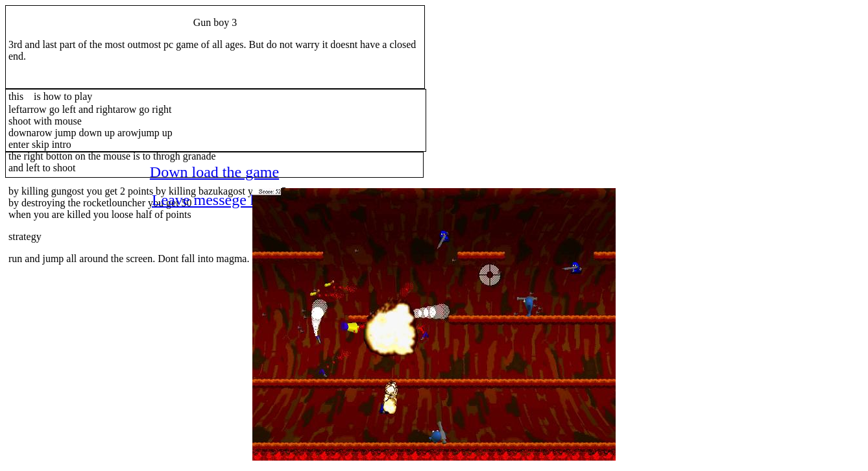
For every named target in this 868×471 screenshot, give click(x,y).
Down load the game (214, 172)
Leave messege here (214, 200)
